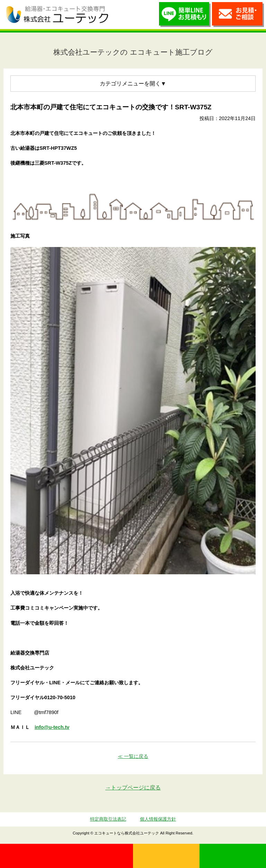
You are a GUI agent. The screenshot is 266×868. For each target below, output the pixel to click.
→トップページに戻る (133, 788)
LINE (233, 856)
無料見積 (166, 856)
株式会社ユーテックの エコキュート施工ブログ (133, 52)
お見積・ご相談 (238, 16)
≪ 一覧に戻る (133, 756)
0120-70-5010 (66, 856)
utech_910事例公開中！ (121, 14)
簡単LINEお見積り (185, 16)
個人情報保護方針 (158, 819)
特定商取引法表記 (108, 819)
